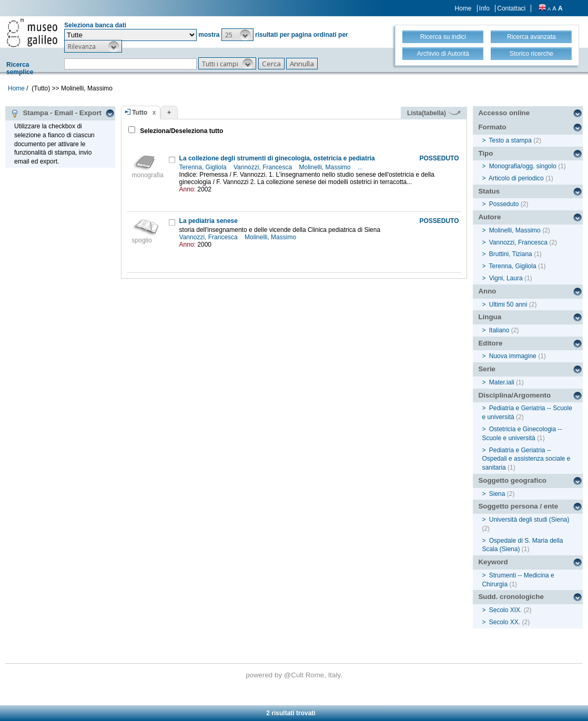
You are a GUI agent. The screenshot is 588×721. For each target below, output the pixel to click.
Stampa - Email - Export (56, 113)
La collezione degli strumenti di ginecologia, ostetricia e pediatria (277, 158)
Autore (489, 217)
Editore (490, 343)
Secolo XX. (505, 622)
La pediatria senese (209, 221)
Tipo (485, 153)
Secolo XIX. (506, 610)
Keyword (493, 562)
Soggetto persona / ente (518, 506)
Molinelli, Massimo (326, 167)
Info (484, 8)
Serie (487, 369)
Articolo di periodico (516, 178)
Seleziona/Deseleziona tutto (181, 131)
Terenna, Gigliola (204, 167)
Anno (487, 291)
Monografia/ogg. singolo (523, 166)
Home (463, 8)
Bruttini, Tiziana (511, 254)
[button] (237, 35)
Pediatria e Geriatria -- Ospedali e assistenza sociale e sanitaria (526, 459)
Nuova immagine (513, 356)
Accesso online (504, 113)
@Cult (295, 675)
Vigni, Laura (506, 278)
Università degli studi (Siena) (529, 520)
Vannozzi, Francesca (264, 167)
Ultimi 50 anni (508, 304)
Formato (492, 127)
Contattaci (511, 8)
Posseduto (504, 204)
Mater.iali (502, 382)
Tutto (140, 113)
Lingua (490, 317)
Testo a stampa (510, 140)
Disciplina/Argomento (514, 395)
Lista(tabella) (434, 113)
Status (489, 191)
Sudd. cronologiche (511, 597)
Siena (497, 494)
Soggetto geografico (512, 480)
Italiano (499, 330)
